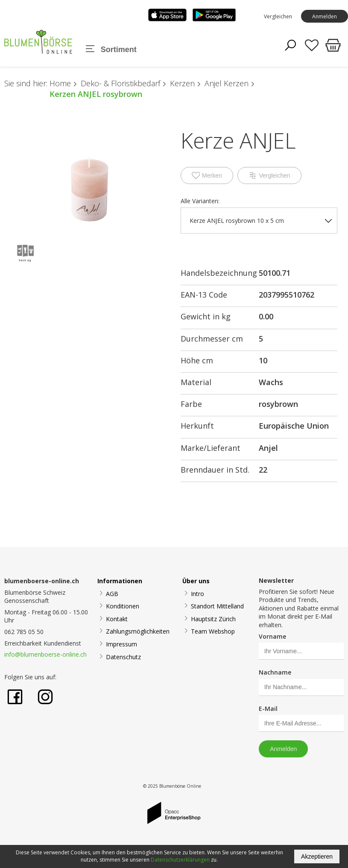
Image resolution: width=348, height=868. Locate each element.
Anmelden (325, 16)
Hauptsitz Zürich (213, 619)
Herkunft (197, 426)
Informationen (120, 581)
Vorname (272, 636)
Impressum (121, 644)
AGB (112, 594)
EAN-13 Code (204, 295)
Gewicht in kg (206, 316)
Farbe (191, 404)
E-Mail (268, 709)
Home (60, 83)
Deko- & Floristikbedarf (120, 83)
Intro (197, 594)
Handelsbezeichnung (219, 273)
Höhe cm (197, 360)
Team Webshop (213, 631)
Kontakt (117, 619)
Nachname (275, 672)
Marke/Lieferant (211, 448)
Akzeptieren (317, 856)
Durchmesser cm (212, 339)
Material (196, 382)
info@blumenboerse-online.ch (45, 654)
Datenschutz (123, 657)
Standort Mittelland (217, 606)
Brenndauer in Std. (215, 470)
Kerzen (182, 83)
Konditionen (123, 606)
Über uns (196, 581)
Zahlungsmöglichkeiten (138, 631)
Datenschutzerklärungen (180, 860)
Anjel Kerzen (227, 83)
